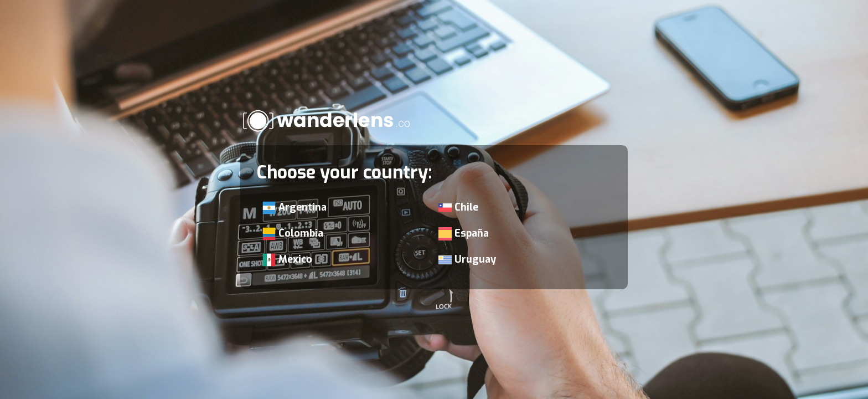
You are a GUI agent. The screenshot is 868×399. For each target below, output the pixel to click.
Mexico (287, 260)
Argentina (294, 208)
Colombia (293, 234)
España (464, 234)
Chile (458, 207)
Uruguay (467, 259)
